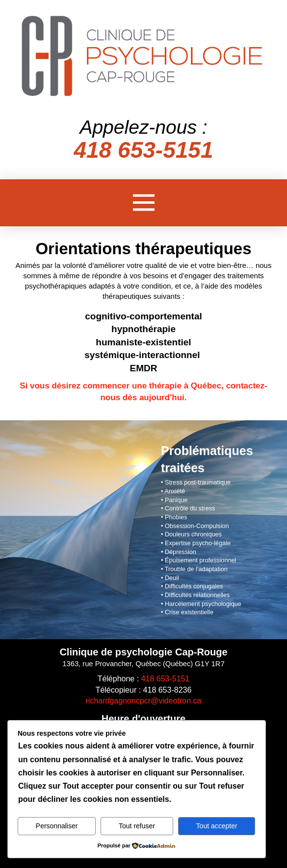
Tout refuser (137, 826)
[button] (144, 203)
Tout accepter (217, 826)
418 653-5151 (166, 679)
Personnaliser (57, 826)
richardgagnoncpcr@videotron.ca (144, 701)
